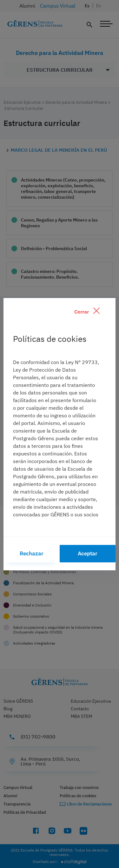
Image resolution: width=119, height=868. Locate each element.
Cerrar (87, 311)
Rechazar (32, 553)
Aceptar (88, 553)
